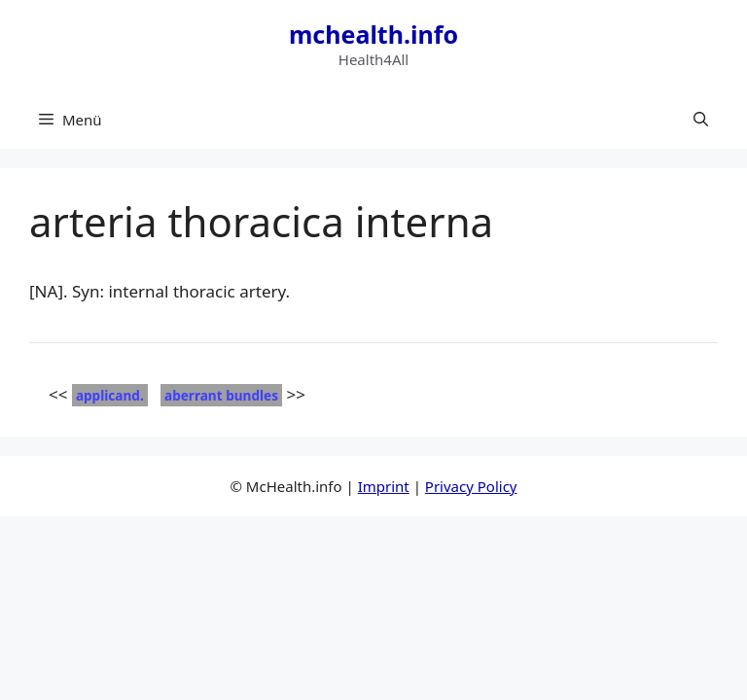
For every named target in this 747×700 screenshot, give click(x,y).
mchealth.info (373, 34)
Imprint (384, 486)
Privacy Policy (471, 486)
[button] (701, 120)
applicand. (110, 395)
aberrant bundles (221, 395)
